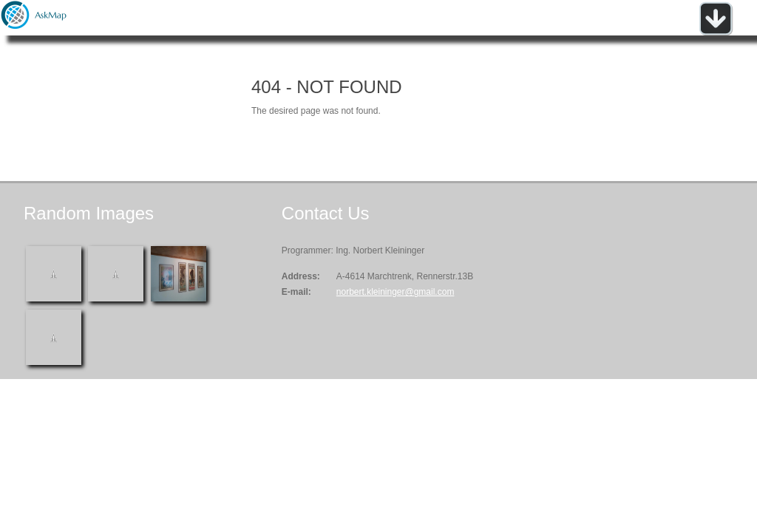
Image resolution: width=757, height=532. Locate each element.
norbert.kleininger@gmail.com (396, 292)
